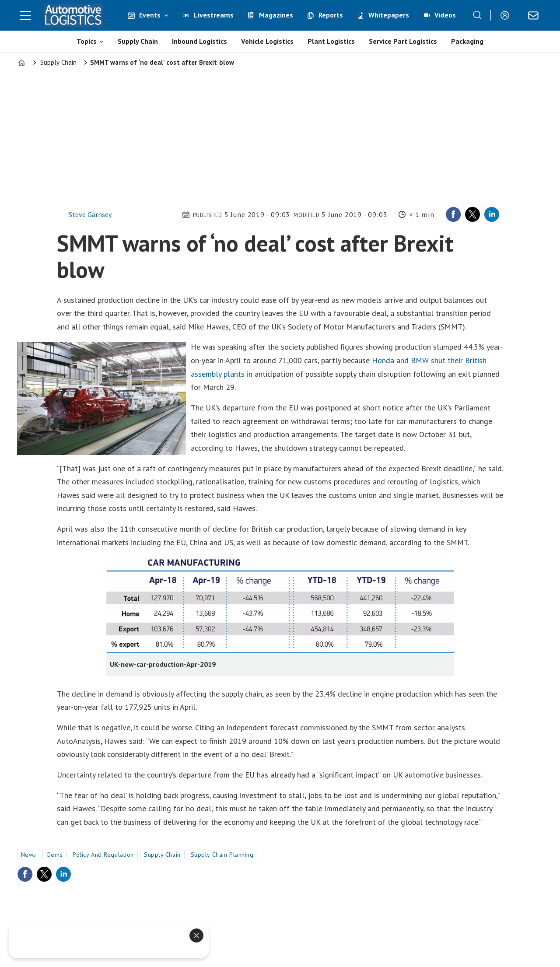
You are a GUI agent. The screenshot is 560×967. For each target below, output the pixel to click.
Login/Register (507, 15)
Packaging (467, 41)
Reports (331, 15)
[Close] (196, 935)
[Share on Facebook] (453, 214)
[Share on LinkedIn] (492, 214)
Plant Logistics (331, 41)
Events (150, 15)
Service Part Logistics (403, 41)
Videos (445, 15)
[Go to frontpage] (73, 15)
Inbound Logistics (199, 41)
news (29, 855)
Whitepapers (389, 15)
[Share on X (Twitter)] (472, 214)
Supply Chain (138, 41)
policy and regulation (103, 855)
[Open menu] (25, 15)
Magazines (276, 15)
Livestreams (214, 15)
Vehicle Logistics (267, 41)
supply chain (162, 855)
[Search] (477, 15)
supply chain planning (222, 855)
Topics (87, 41)
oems (54, 855)
